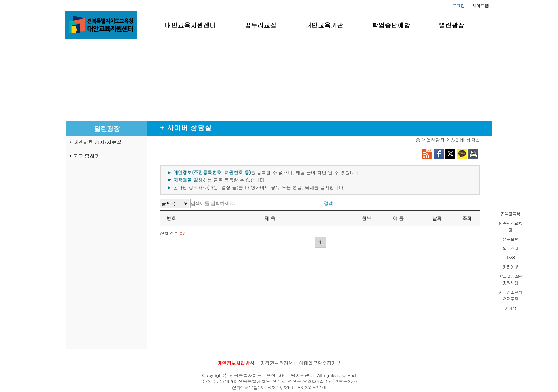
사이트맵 (480, 6)
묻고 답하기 (86, 156)
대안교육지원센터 (190, 25)
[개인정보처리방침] (236, 363)
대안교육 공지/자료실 (97, 142)
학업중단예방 (391, 25)
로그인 (458, 6)
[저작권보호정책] (277, 363)
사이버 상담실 (465, 140)
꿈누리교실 (260, 25)
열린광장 (452, 25)
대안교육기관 (324, 25)
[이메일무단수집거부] (320, 363)
